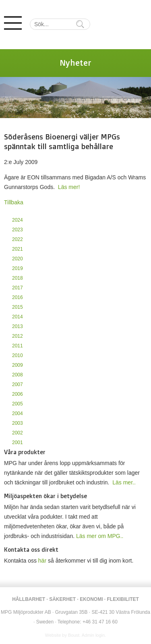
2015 (18, 307)
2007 (18, 384)
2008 (18, 375)
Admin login (93, 635)
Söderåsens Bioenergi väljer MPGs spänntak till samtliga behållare (62, 141)
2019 (18, 268)
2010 (18, 355)
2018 (18, 278)
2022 (18, 239)
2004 (18, 413)
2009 (18, 365)
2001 (18, 442)
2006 (18, 394)
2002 (18, 433)
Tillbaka (14, 202)
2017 (18, 288)
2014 (18, 317)
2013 (18, 326)
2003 (18, 423)
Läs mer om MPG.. (100, 536)
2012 (18, 336)
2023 (18, 230)
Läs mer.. (124, 482)
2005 (18, 404)
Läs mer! (69, 187)
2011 (18, 346)
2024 (18, 220)
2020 (18, 259)
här (42, 561)
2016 (18, 297)
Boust (74, 635)
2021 (18, 249)
